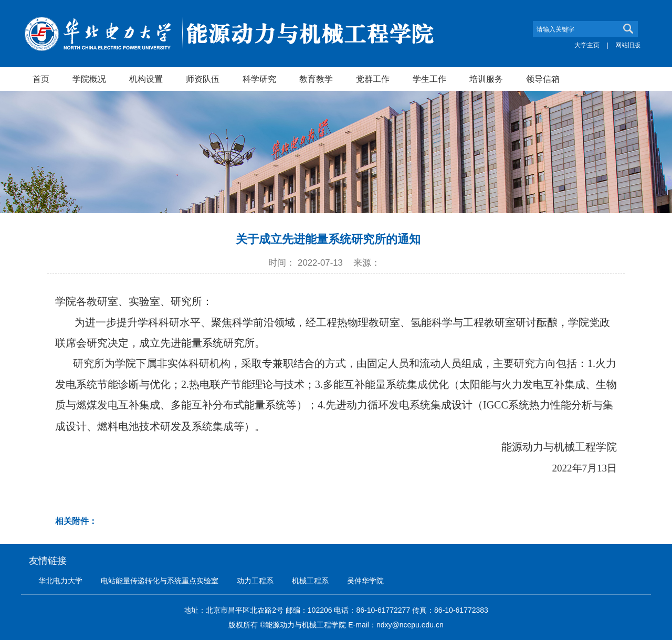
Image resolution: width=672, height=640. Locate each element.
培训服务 (486, 79)
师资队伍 (203, 79)
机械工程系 (310, 581)
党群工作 (373, 79)
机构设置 (146, 79)
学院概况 (89, 79)
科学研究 (259, 79)
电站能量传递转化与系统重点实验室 (160, 581)
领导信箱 (543, 79)
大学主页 (587, 45)
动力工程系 (255, 581)
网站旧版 (628, 45)
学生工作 (429, 79)
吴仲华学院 (365, 581)
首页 (41, 79)
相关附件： (76, 521)
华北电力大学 (60, 581)
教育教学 (316, 79)
